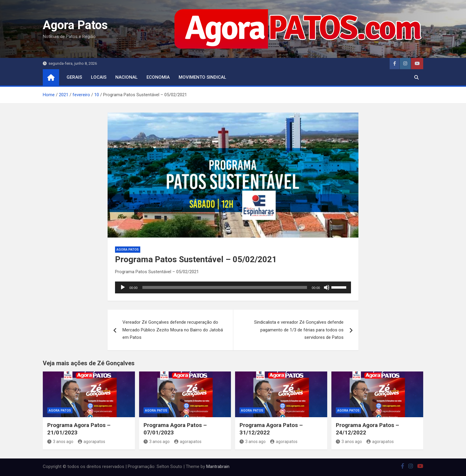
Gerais (74, 77)
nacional (126, 77)
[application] (233, 287)
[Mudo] (327, 287)
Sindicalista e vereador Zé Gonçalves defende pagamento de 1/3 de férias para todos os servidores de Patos (299, 330)
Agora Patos (75, 25)
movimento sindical (202, 77)
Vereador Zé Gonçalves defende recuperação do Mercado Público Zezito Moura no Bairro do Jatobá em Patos (173, 330)
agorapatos (92, 442)
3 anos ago (60, 442)
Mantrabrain (218, 466)
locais (99, 77)
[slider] (225, 287)
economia (158, 77)
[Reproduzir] (123, 287)
